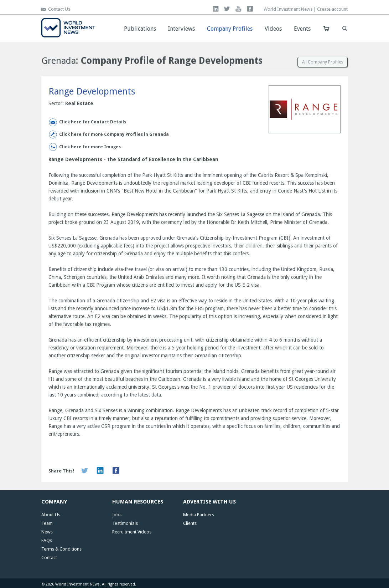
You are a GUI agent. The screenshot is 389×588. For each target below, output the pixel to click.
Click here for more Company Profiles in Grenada (114, 134)
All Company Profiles (323, 62)
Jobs (117, 515)
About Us (51, 515)
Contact (49, 558)
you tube (238, 9)
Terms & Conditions (61, 549)
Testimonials (125, 523)
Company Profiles (230, 29)
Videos (273, 29)
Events (302, 29)
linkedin (216, 9)
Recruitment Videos (132, 532)
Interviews (181, 29)
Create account (332, 9)
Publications (140, 29)
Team (47, 523)
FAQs (47, 540)
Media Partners (199, 515)
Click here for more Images (90, 147)
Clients (190, 523)
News (47, 532)
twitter (227, 9)
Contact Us (59, 9)
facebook (250, 9)
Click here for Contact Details (93, 122)
